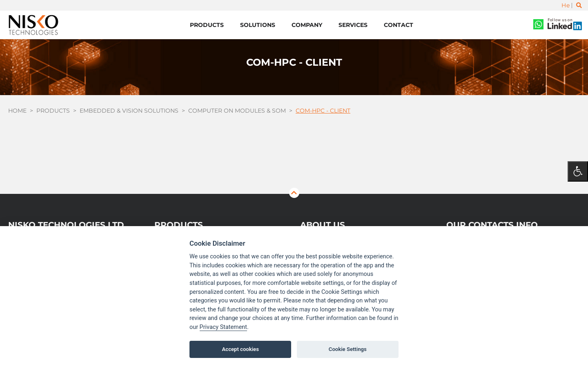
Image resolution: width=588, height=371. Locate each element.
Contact (399, 25)
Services (353, 25)
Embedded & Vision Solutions (129, 111)
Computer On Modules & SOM (237, 111)
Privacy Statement (223, 327)
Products (207, 25)
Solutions (258, 25)
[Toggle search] (579, 5)
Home (17, 111)
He (566, 5)
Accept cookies (241, 349)
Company (307, 25)
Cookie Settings (348, 349)
